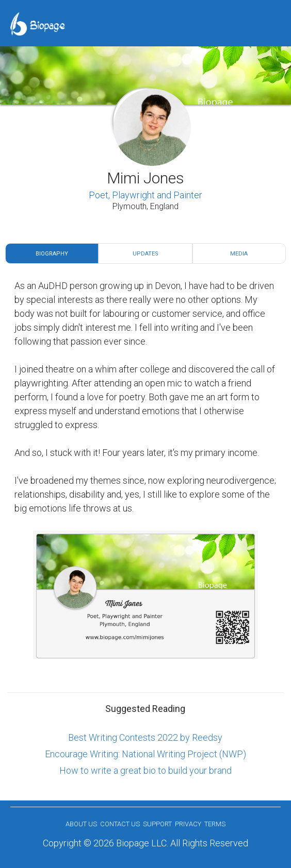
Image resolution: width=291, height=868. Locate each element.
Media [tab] (239, 254)
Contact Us (120, 824)
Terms (215, 824)
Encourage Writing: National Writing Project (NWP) (145, 754)
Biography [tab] (52, 254)
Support (157, 824)
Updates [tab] (145, 254)
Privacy (188, 824)
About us (81, 824)
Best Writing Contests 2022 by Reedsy (145, 737)
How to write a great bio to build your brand (145, 770)
